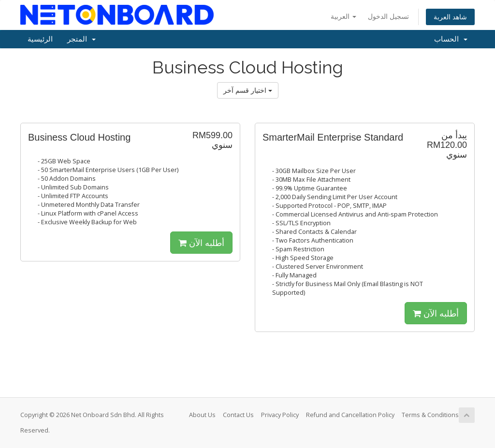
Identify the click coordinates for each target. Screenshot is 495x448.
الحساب (451, 39)
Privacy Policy (280, 415)
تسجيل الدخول (388, 16)
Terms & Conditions (430, 415)
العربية (343, 16)
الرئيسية (40, 39)
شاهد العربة (450, 17)
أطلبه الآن (201, 243)
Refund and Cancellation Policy (350, 415)
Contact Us (238, 415)
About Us (202, 415)
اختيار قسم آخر (248, 90)
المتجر (81, 39)
